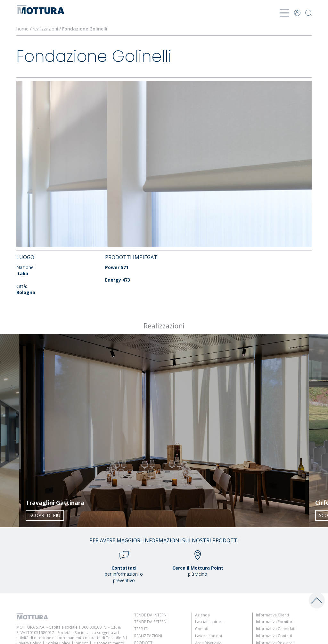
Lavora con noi (209, 636)
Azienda (202, 615)
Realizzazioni (148, 636)
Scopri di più (45, 515)
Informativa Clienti (272, 615)
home (22, 29)
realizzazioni (45, 29)
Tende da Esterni (151, 622)
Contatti (202, 629)
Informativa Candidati (276, 629)
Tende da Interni (151, 615)
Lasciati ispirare (209, 622)
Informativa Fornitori (275, 622)
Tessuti (141, 629)
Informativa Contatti (274, 636)
